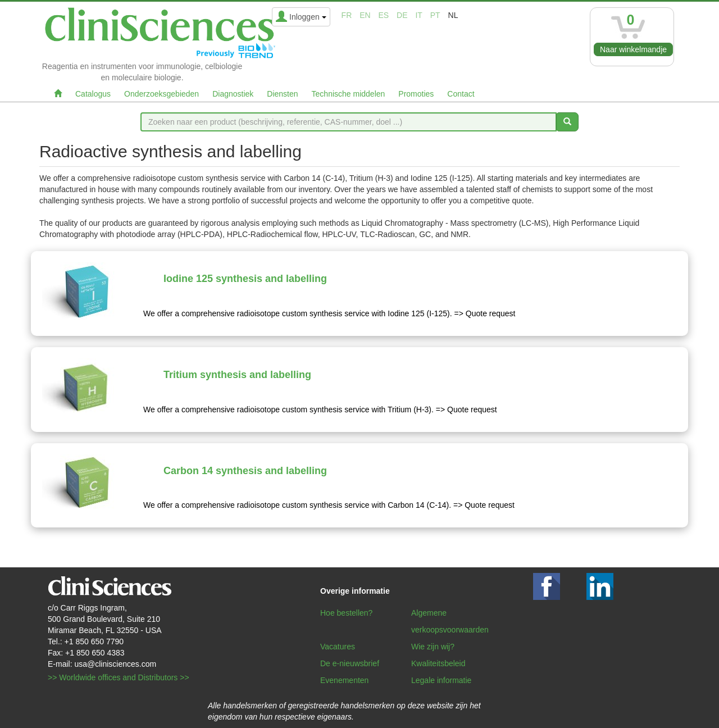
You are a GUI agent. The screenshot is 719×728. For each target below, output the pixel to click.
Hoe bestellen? (346, 613)
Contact (461, 94)
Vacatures (338, 647)
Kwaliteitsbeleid (438, 663)
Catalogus (93, 94)
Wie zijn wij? (433, 647)
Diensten (282, 94)
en (365, 15)
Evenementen (344, 680)
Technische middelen (349, 94)
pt (435, 15)
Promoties (416, 94)
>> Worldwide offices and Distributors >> (119, 677)
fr (347, 15)
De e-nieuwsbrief (350, 663)
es (384, 15)
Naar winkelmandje (633, 49)
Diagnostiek (233, 94)
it (418, 15)
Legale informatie (441, 680)
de (402, 15)
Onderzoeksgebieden (161, 94)
